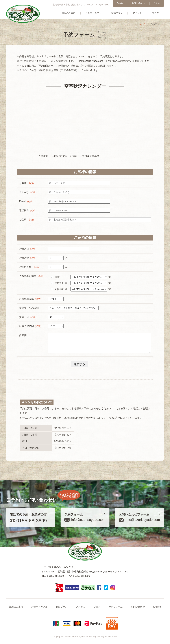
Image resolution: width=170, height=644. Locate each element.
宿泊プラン (117, 13)
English (120, 3)
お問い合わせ (139, 3)
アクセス (137, 13)
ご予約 (157, 3)
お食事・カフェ (93, 13)
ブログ (155, 13)
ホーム (142, 24)
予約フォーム (116, 607)
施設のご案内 (69, 13)
